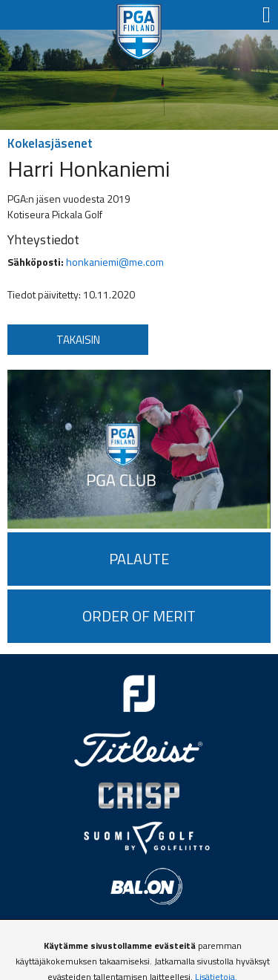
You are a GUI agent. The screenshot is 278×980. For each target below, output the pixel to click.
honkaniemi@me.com (115, 262)
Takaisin (78, 340)
